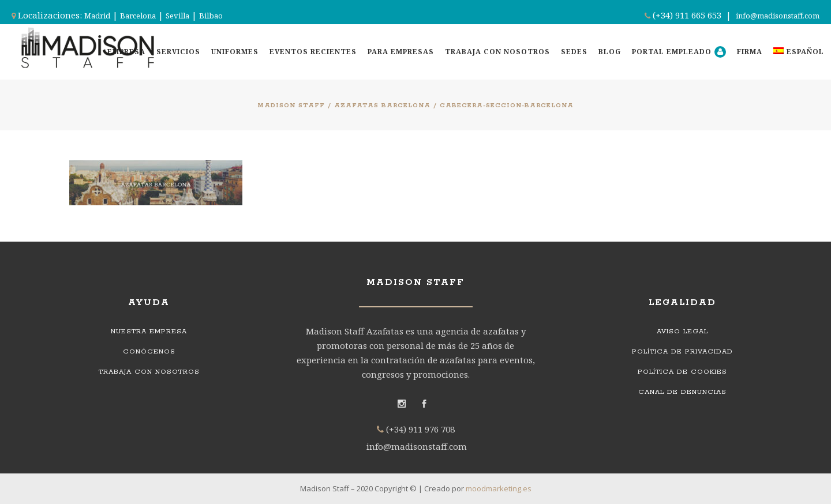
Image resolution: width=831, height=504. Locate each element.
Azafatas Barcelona (382, 106)
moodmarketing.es (499, 488)
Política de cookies (682, 372)
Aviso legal (682, 331)
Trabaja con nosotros (149, 372)
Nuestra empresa (149, 331)
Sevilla (177, 16)
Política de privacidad (682, 351)
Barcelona (138, 16)
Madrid (97, 16)
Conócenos (149, 351)
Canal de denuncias (682, 392)
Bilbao (211, 16)
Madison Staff (291, 106)
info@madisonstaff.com (778, 16)
